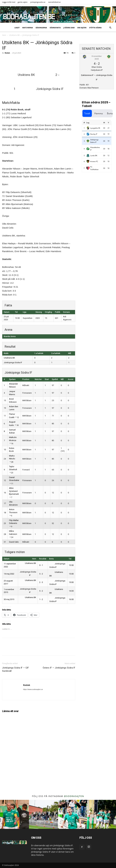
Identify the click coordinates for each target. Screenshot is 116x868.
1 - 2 (41, 599)
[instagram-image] (14, 814)
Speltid (55, 379)
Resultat (43, 559)
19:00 (71, 582)
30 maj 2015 (9, 599)
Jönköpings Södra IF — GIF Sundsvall (15, 669)
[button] (110, 28)
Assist (71, 379)
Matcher (38, 379)
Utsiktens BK (9, 358)
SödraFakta (55, 28)
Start (47, 379)
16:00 (71, 599)
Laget (17, 28)
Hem (4, 35)
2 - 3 (41, 582)
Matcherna (28, 28)
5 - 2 (41, 574)
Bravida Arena (10, 336)
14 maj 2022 (9, 574)
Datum (7, 559)
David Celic (14, 542)
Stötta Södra (95, 28)
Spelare (12, 379)
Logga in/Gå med (9, 2)
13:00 (71, 565)
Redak (7, 53)
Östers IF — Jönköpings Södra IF (59, 668)
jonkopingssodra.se (38, 2)
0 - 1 (41, 565)
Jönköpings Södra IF (13, 363)
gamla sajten (23, 2)
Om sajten (82, 28)
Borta (51, 559)
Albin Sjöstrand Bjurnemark (14, 491)
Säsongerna (41, 28)
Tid (70, 559)
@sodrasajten (74, 796)
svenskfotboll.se (54, 2)
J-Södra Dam (69, 28)
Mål (62, 379)
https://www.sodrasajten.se (33, 689)
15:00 (71, 574)
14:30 (71, 591)
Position (26, 379)
